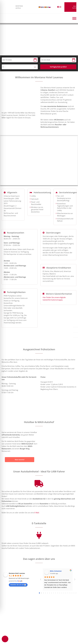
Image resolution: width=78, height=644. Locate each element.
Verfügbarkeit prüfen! (58, 67)
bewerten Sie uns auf (18, 585)
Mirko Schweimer (56, 571)
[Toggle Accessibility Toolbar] (5, 639)
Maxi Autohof (20, 460)
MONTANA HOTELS (9, 7)
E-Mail (37, 513)
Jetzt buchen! (70, 7)
